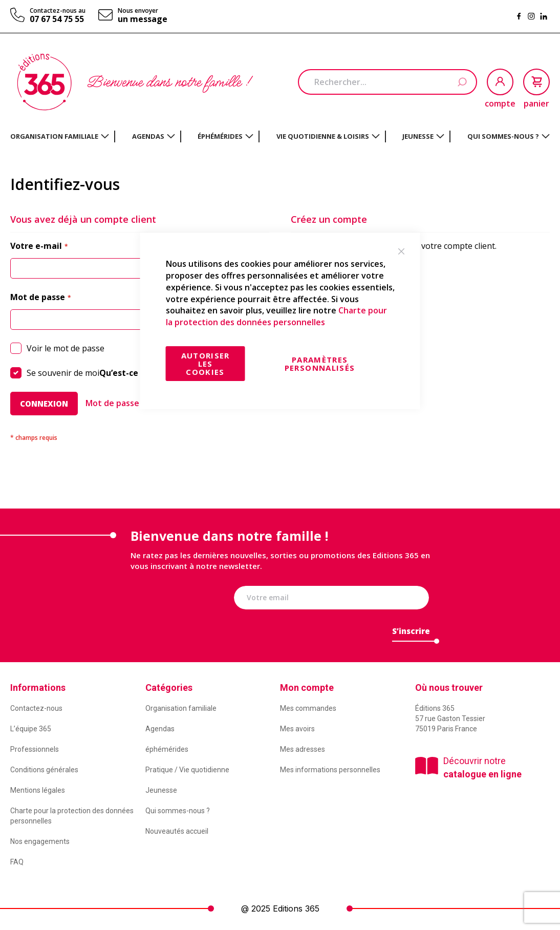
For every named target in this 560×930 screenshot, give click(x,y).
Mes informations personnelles (330, 770)
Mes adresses (303, 749)
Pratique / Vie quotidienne (187, 770)
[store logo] (44, 82)
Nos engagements (40, 841)
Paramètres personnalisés (320, 364)
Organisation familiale (181, 708)
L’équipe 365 (31, 729)
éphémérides (167, 749)
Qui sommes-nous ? (178, 811)
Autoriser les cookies (206, 364)
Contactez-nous (36, 708)
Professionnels (35, 749)
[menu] (280, 136)
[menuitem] (60, 136)
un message (143, 19)
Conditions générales (44, 770)
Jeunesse (161, 790)
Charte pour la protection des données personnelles (276, 316)
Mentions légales (38, 790)
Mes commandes (308, 708)
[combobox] (387, 82)
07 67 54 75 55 (57, 19)
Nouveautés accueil (177, 831)
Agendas (160, 729)
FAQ (17, 862)
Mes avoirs (297, 729)
